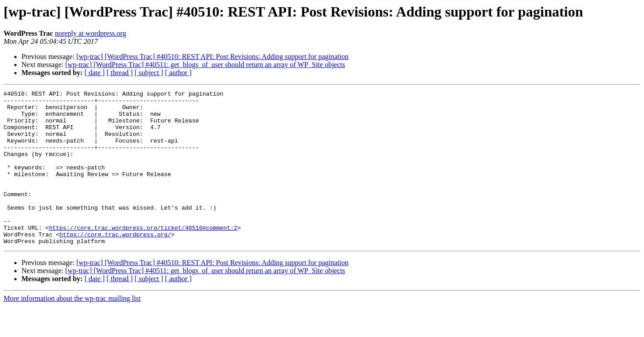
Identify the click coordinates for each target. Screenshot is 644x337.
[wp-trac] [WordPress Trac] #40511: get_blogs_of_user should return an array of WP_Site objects (205, 65)
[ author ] (178, 73)
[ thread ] (120, 73)
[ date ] (95, 73)
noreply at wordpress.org (91, 33)
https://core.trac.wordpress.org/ (115, 264)
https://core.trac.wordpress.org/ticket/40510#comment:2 (143, 256)
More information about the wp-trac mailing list (72, 329)
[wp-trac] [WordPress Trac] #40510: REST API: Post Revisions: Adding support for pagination (213, 57)
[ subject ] (149, 73)
